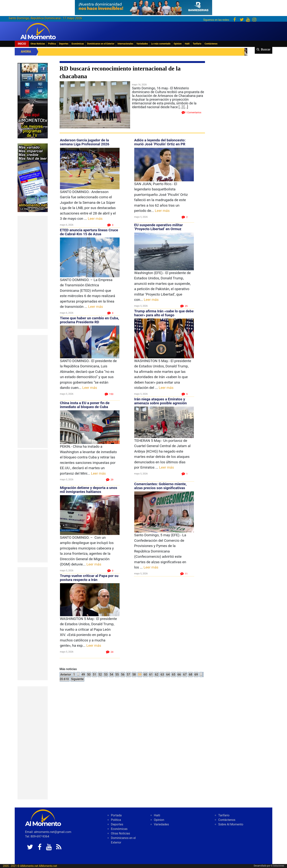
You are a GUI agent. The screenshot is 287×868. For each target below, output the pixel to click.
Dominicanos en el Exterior (101, 44)
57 (128, 675)
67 (185, 675)
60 (145, 675)
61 (151, 675)
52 (100, 675)
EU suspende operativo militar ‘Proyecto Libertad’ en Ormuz (159, 227)
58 (134, 675)
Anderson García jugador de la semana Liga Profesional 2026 (85, 142)
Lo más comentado (161, 44)
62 (157, 675)
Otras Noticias (38, 44)
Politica (52, 44)
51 (94, 675)
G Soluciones (278, 866)
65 (173, 675)
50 (89, 675)
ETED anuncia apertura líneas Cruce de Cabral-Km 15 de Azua (89, 232)
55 (117, 675)
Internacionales (125, 44)
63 (162, 675)
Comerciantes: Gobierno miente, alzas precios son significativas (160, 486)
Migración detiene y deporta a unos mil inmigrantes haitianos (89, 490)
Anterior (66, 675)
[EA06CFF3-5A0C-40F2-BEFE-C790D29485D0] (33, 100)
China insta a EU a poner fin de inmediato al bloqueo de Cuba (85, 405)
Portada (116, 815)
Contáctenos (211, 44)
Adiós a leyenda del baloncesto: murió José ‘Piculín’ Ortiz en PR (160, 142)
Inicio (22, 44)
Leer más (95, 219)
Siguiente (77, 679)
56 (123, 675)
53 (106, 675)
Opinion (178, 44)
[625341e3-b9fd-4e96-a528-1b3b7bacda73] (143, 6)
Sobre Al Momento (231, 824)
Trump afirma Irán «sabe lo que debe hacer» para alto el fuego (164, 313)
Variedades (142, 44)
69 (196, 675)
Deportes (64, 44)
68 (190, 675)
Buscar (266, 49)
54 (111, 675)
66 (179, 675)
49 (83, 675)
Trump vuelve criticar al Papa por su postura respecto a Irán (89, 578)
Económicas (78, 44)
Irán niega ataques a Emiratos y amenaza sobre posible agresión (161, 401)
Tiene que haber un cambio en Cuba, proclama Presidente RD (89, 320)
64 (168, 675)
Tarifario (197, 44)
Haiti (187, 44)
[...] (186, 107)
